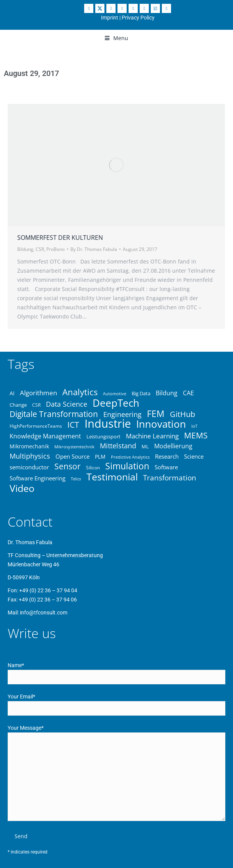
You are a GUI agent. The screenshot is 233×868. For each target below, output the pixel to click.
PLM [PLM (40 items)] (100, 457)
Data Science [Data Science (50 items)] (67, 404)
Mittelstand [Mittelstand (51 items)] (118, 446)
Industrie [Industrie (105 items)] (108, 423)
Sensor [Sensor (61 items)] (68, 466)
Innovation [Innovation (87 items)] (161, 424)
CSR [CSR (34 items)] (36, 405)
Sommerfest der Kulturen (60, 238)
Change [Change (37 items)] (18, 405)
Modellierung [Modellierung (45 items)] (173, 446)
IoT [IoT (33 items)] (194, 426)
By (94, 249)
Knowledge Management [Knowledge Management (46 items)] (45, 436)
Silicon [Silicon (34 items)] (93, 467)
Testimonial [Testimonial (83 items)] (112, 477)
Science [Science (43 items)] (194, 456)
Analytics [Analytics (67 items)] (80, 392)
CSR (40, 249)
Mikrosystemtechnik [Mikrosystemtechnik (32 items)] (74, 447)
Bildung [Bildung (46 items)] (167, 393)
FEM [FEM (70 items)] (156, 414)
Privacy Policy (138, 18)
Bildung (25, 249)
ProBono (55, 249)
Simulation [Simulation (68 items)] (127, 466)
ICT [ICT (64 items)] (73, 425)
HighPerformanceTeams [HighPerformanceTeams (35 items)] (36, 426)
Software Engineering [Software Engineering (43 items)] (37, 478)
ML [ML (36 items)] (145, 446)
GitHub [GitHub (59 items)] (182, 414)
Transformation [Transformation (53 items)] (170, 478)
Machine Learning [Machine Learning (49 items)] (152, 436)
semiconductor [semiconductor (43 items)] (29, 467)
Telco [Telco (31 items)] (76, 479)
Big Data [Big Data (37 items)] (141, 393)
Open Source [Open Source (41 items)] (73, 456)
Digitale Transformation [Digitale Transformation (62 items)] (54, 414)
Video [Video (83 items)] (22, 488)
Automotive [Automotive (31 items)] (115, 394)
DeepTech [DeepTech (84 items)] (116, 403)
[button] (116, 38)
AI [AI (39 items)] (12, 393)
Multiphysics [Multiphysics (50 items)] (30, 456)
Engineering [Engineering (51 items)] (122, 414)
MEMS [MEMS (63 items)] (196, 435)
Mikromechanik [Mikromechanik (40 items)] (29, 446)
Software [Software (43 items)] (166, 467)
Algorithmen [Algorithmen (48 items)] (38, 393)
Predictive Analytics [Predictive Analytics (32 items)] (130, 457)
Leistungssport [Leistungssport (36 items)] (103, 436)
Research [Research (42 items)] (167, 456)
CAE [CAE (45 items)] (188, 393)
